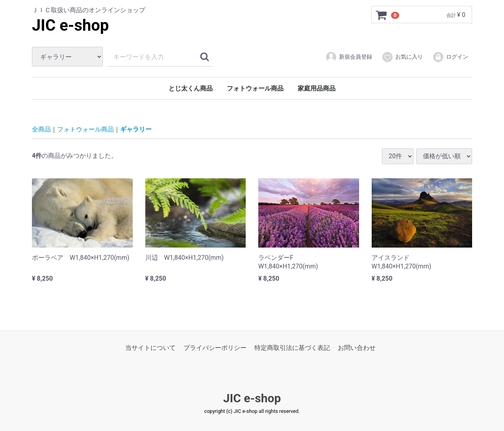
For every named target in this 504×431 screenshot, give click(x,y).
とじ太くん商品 (191, 88)
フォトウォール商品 (255, 88)
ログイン (450, 57)
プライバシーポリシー (215, 348)
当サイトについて (150, 348)
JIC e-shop (70, 25)
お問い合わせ (357, 348)
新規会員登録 (349, 57)
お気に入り (402, 57)
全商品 (41, 129)
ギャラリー (136, 129)
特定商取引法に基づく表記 (292, 348)
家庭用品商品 (317, 88)
